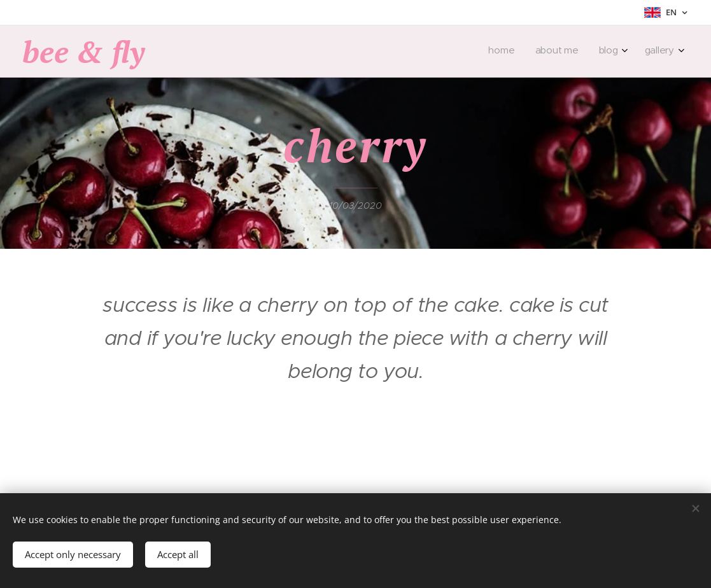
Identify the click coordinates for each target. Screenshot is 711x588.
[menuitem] (610, 52)
